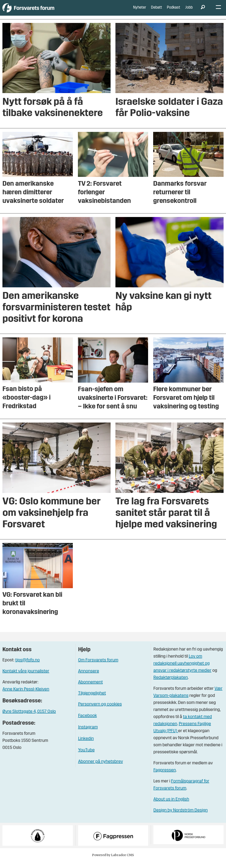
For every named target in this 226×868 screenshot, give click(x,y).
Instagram (88, 734)
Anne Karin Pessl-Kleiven (26, 696)
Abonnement (90, 689)
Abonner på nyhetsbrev (101, 768)
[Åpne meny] (218, 11)
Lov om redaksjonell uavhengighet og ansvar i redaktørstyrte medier (182, 670)
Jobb (189, 11)
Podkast (173, 11)
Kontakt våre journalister (26, 678)
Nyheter (140, 11)
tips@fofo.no (27, 667)
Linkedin (86, 745)
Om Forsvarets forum (98, 667)
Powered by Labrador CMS (113, 861)
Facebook (88, 722)
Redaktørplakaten (171, 684)
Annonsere (89, 678)
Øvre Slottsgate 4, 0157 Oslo (29, 718)
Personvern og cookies (100, 711)
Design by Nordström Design (181, 817)
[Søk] (203, 11)
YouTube (86, 757)
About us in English (171, 806)
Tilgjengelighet (92, 700)
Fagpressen (165, 777)
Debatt (156, 11)
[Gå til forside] (43, 11)
